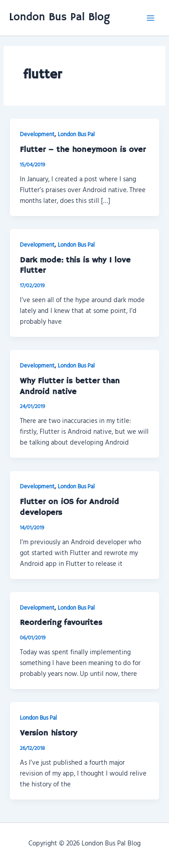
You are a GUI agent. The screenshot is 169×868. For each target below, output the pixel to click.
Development (37, 134)
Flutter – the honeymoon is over (83, 150)
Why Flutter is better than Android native (70, 386)
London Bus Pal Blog (59, 17)
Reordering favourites (61, 623)
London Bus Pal (76, 134)
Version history (48, 733)
